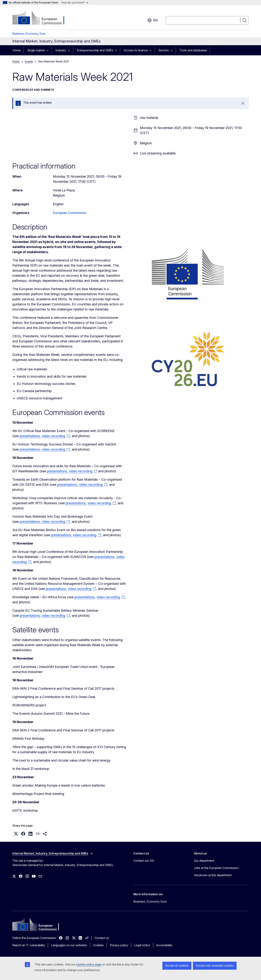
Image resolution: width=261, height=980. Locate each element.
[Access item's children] (49, 50)
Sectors (164, 50)
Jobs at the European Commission (216, 868)
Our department (204, 861)
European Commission (70, 213)
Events (29, 61)
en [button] (153, 20)
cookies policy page (89, 964)
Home (16, 50)
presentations (30, 436)
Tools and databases (193, 50)
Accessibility (164, 945)
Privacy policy (119, 945)
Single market (36, 50)
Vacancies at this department (213, 875)
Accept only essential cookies (215, 966)
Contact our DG (144, 861)
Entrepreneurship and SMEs (95, 50)
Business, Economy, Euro (29, 34)
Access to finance (136, 50)
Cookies (98, 945)
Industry (61, 50)
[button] (16, 834)
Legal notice (142, 945)
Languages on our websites (69, 945)
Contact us (102, 938)
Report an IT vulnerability (29, 945)
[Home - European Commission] (42, 18)
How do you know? (75, 2)
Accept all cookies (177, 966)
